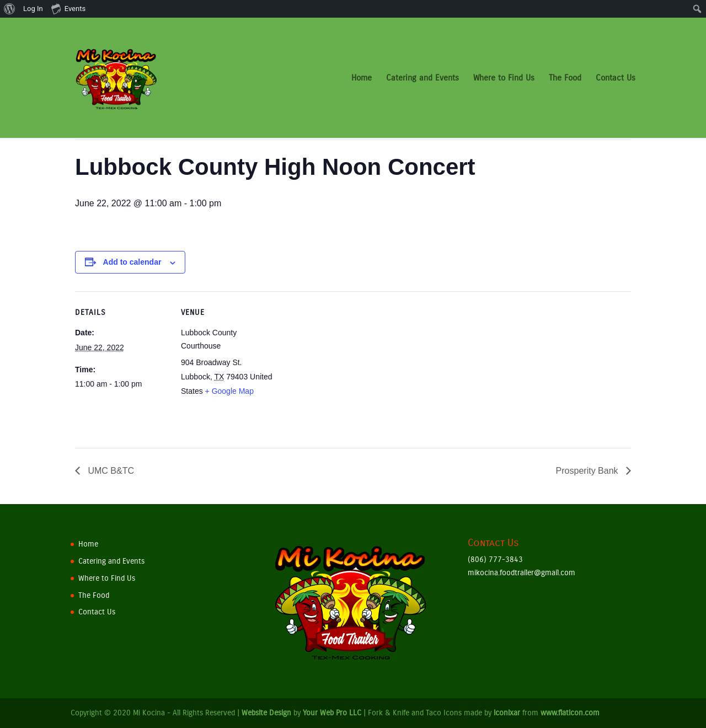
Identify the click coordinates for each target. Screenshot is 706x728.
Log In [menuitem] (33, 9)
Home (362, 78)
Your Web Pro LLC (332, 713)
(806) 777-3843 (495, 560)
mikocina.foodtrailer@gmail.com (522, 573)
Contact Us (616, 78)
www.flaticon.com (570, 713)
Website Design (266, 713)
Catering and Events (422, 78)
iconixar (507, 713)
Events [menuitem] (68, 8)
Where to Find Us (504, 78)
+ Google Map (229, 391)
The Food (565, 78)
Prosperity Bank (588, 471)
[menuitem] (10, 9)
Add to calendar (132, 262)
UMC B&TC (110, 471)
